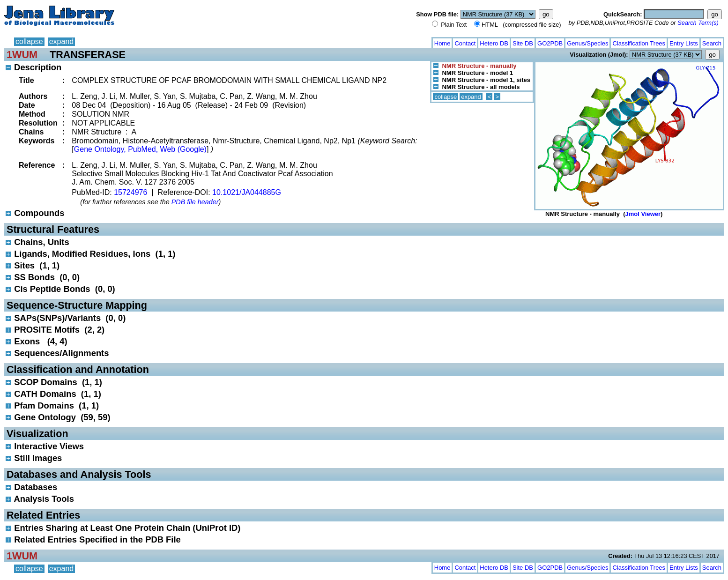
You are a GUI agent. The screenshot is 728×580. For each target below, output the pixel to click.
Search (712, 43)
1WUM (22, 55)
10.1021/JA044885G (247, 192)
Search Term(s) (698, 23)
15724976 (130, 192)
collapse (29, 41)
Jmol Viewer (643, 214)
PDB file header (195, 202)
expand (62, 41)
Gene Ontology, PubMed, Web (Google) (140, 149)
